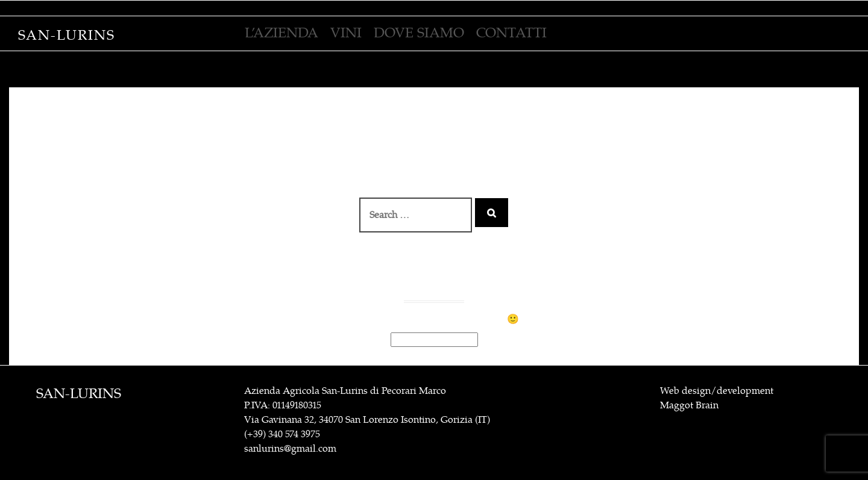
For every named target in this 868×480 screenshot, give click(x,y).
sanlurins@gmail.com (290, 449)
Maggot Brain (689, 405)
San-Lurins (67, 35)
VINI (346, 33)
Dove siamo (419, 33)
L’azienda (281, 33)
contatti (511, 33)
